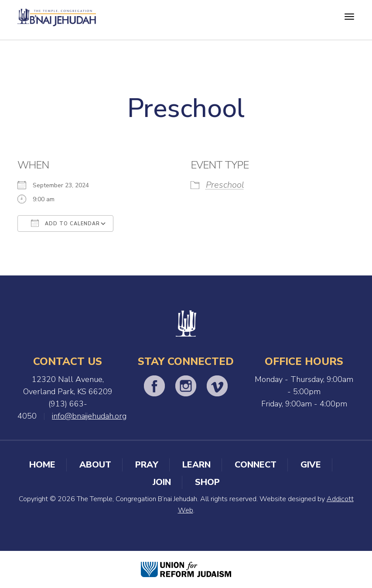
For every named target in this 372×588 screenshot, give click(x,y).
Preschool (225, 185)
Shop (207, 482)
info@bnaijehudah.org (89, 416)
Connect (256, 465)
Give (311, 465)
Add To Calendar (65, 223)
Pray (147, 465)
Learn (196, 465)
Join (162, 482)
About (95, 465)
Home (42, 465)
